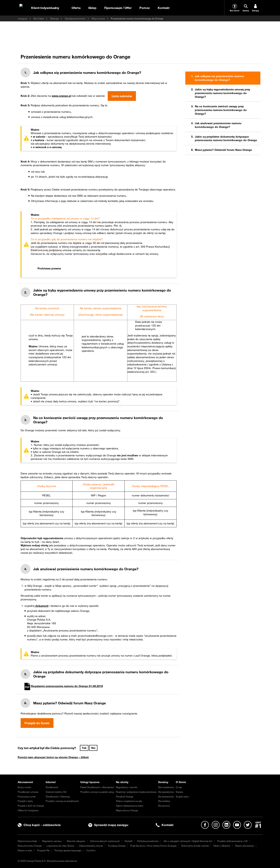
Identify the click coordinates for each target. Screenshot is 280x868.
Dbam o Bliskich (222, 846)
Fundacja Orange (117, 846)
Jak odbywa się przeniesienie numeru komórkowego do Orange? (219, 78)
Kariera (179, 792)
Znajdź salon (182, 796)
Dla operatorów (166, 792)
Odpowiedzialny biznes (91, 846)
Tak (84, 748)
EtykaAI (129, 841)
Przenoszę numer (27, 796)
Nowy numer (24, 787)
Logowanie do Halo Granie (60, 846)
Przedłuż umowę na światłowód (62, 801)
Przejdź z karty (25, 801)
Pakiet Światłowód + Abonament (97, 787)
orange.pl (23, 18)
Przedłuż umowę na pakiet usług (97, 792)
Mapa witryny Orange (127, 810)
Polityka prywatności (148, 841)
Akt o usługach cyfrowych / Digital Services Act (188, 841)
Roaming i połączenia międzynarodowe (136, 792)
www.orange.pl (62, 96)
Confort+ (91, 850)
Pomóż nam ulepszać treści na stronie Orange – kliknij (53, 757)
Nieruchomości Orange (30, 846)
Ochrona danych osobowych (105, 841)
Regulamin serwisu (52, 841)
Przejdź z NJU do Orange (31, 806)
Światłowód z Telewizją (58, 796)
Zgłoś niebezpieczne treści (130, 806)
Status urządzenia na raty (129, 801)
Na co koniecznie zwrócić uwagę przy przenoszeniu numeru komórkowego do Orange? (221, 110)
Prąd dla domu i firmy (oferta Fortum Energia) (153, 846)
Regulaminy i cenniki (127, 787)
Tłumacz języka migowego (68, 850)
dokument (42, 606)
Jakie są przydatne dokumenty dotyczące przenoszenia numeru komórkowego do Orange (226, 138)
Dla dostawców (166, 796)
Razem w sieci (25, 850)
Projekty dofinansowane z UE (232, 841)
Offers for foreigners (28, 810)
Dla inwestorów (166, 787)
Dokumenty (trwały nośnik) (195, 846)
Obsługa (54, 18)
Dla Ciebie (39, 18)
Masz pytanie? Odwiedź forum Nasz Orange (223, 150)
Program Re (43, 850)
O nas (179, 787)
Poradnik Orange (125, 796)
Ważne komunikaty (28, 841)
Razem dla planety (245, 846)
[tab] (102, 269)
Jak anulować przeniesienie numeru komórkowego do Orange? (218, 125)
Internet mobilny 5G (56, 792)
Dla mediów (164, 801)
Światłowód (52, 787)
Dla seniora (164, 806)
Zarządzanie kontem (75, 18)
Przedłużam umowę (28, 792)
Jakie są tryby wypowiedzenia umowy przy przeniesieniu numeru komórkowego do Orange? (222, 93)
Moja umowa (98, 18)
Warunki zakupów (76, 841)
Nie (93, 748)
